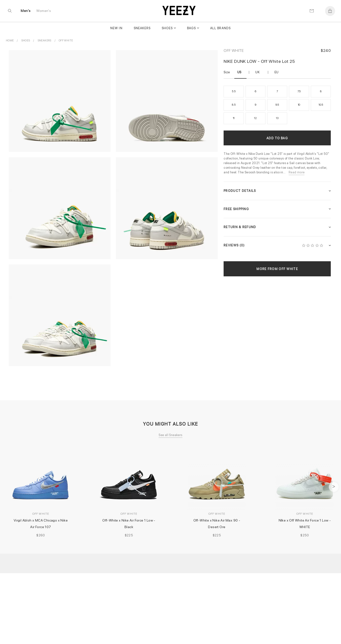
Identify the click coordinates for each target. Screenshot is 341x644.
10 (299, 105)
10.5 (321, 105)
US (239, 72)
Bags (191, 29)
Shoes (167, 29)
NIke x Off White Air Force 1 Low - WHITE (305, 524)
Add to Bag (277, 138)
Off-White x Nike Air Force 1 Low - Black (129, 524)
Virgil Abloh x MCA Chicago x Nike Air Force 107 (41, 524)
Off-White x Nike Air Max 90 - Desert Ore (217, 524)
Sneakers (142, 29)
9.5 (277, 105)
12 (255, 118)
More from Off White (277, 269)
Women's (44, 11)
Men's (26, 11)
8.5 (234, 105)
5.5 (234, 91)
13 (277, 118)
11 (234, 118)
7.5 (299, 91)
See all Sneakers (170, 435)
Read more (297, 172)
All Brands (220, 29)
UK (257, 72)
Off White (234, 51)
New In (116, 29)
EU (277, 72)
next (334, 487)
